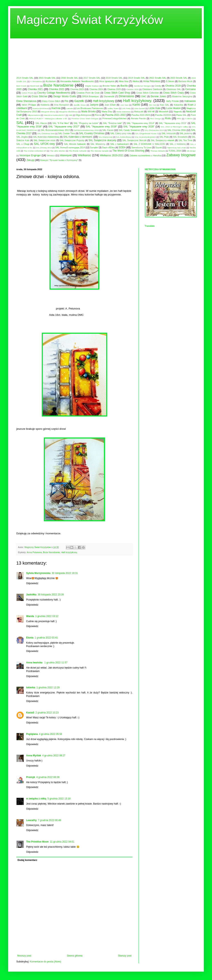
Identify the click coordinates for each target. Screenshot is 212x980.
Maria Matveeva (123, 112)
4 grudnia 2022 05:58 (50, 734)
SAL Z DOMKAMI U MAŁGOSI (149, 144)
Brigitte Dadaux (92, 86)
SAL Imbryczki (169, 133)
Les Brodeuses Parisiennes (90, 108)
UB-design (191, 151)
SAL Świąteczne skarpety (102, 140)
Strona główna (75, 956)
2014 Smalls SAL (25, 78)
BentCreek (35, 86)
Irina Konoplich (61, 105)
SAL (20, 123)
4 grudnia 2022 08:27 (54, 756)
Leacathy (31, 820)
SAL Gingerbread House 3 (147, 133)
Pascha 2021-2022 (115, 115)
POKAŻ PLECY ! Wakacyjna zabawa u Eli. (48, 119)
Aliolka (136, 81)
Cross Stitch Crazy (173, 93)
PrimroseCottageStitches (114, 118)
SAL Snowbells (180, 137)
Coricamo (190, 89)
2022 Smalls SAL (158, 78)
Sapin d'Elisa (108, 147)
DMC (144, 96)
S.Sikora (189, 119)
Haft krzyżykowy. (137, 101)
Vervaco (51, 155)
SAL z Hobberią (178, 144)
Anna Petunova (152, 81)
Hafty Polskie (172, 101)
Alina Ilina (123, 81)
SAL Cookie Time (67, 133)
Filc (66, 101)
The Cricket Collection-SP (35, 151)
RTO (179, 119)
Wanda (30, 616)
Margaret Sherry (48, 112)
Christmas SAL (174, 89)
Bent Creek (21, 86)
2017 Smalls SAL (92, 78)
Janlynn (94, 105)
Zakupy (30, 160)
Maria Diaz (107, 112)
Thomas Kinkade (158, 151)
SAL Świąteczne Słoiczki (134, 140)
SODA (122, 147)
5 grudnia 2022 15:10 (59, 799)
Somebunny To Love (141, 147)
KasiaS (30, 713)
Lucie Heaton (173, 108)
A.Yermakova (36, 81)
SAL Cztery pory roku (121, 133)
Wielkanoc (84, 155)
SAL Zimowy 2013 (44, 148)
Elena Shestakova (26, 101)
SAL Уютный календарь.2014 (70, 147)
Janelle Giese (80, 105)
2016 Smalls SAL (70, 78)
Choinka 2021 (35, 89)
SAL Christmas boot (46, 133)
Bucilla (124, 86)
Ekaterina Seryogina (182, 96)
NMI (71, 115)
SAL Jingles (22, 137)
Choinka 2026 (132, 89)
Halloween (190, 101)
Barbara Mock (185, 81)
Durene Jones (158, 96)
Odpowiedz (32, 583)
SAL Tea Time (185, 140)
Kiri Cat (152, 105)
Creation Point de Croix (88, 93)
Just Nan (124, 105)
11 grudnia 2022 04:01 (62, 842)
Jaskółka (31, 595)
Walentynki (66, 155)
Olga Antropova (83, 115)
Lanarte (70, 108)
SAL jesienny (186, 133)
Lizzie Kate (154, 108)
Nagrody (178, 112)
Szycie (159, 147)
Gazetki (79, 101)
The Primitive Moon (37, 842)
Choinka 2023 (77, 89)
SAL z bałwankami (120, 144)
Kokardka (179, 105)
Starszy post (125, 956)
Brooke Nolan (109, 86)
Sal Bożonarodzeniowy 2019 (86, 130)
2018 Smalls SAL (114, 78)
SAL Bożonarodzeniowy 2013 (55, 130)
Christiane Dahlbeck (152, 89)
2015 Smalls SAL (47, 78)
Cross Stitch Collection (148, 93)
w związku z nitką (36, 799)
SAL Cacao (108, 130)
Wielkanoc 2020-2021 (112, 155)
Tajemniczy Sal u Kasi (176, 148)
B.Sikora (170, 81)
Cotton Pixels (28, 93)
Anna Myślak (34, 756)
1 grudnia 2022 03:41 (46, 638)
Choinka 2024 (96, 89)
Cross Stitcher (39, 96)
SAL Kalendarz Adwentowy (46, 137)
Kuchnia (56, 108)
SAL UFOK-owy (44, 144)
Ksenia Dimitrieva (40, 108)
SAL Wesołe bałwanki (75, 144)
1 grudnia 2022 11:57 (56, 663)
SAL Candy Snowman (129, 130)
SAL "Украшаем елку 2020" (139, 127)
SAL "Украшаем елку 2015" (173, 123)
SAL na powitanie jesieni (145, 137)
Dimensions (126, 96)
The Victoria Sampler (100, 151)
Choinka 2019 (173, 86)
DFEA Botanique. (91, 96)
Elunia (30, 638)
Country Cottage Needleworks (54, 93)
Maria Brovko (88, 112)
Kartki (136, 105)
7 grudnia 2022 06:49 (49, 820)
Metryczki (139, 112)
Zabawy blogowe (181, 155)
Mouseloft (164, 112)
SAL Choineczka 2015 (154, 130)
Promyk (31, 777)
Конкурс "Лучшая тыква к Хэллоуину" (59, 160)
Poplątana (32, 734)
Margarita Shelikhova (68, 112)
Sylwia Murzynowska (38, 573)
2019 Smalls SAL (137, 78)
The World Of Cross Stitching (129, 151)
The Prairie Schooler (78, 151)
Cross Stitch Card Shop (117, 93)
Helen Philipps (29, 105)
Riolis (168, 118)
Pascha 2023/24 (163, 115)
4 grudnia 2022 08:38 (48, 777)
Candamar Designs (142, 86)
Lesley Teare (113, 108)
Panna (98, 115)
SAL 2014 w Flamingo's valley (174, 127)
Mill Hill (151, 112)
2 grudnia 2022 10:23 (47, 713)
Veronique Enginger (30, 155)
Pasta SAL (182, 115)
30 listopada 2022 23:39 (51, 595)
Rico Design (156, 119)
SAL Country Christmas (92, 133)
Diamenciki (109, 96)
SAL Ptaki (164, 137)
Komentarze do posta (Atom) (45, 962)
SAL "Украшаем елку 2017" (64, 127)
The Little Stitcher (57, 151)
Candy (158, 86)
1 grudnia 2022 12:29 (48, 688)
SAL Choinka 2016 (177, 130)
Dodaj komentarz (27, 860)
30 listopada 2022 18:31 (65, 573)
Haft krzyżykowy (104, 101)
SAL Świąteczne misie (45, 140)
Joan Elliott (110, 105)
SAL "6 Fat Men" (61, 123)
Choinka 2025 (114, 89)
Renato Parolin (139, 118)
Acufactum (51, 81)
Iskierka (31, 688)
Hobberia (45, 105)
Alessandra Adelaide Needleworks (77, 81)
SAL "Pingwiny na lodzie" (86, 123)
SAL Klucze (41, 123)
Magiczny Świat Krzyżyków (90, 20)
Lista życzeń (140, 108)
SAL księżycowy (105, 137)
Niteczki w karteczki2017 (54, 115)
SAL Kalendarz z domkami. (78, 137)
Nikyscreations (34, 115)
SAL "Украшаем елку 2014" (141, 123)
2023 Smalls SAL (179, 78)
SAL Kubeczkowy (124, 137)
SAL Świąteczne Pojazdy (72, 140)
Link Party (126, 108)
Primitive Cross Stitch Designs (85, 119)
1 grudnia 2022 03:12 (47, 616)
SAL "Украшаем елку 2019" (101, 127)
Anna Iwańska (35, 663)
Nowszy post (24, 956)
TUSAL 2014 (175, 151)
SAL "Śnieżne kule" (113, 123)
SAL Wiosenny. (98, 144)
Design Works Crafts (65, 96)
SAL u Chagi (23, 144)
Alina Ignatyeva (107, 81)
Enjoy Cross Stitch (51, 101)
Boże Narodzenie (58, 85)
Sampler (94, 147)
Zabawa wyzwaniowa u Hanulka (145, 155)
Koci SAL (165, 105)
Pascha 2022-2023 (141, 115)
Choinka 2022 (57, 89)
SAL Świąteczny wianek (163, 140)
